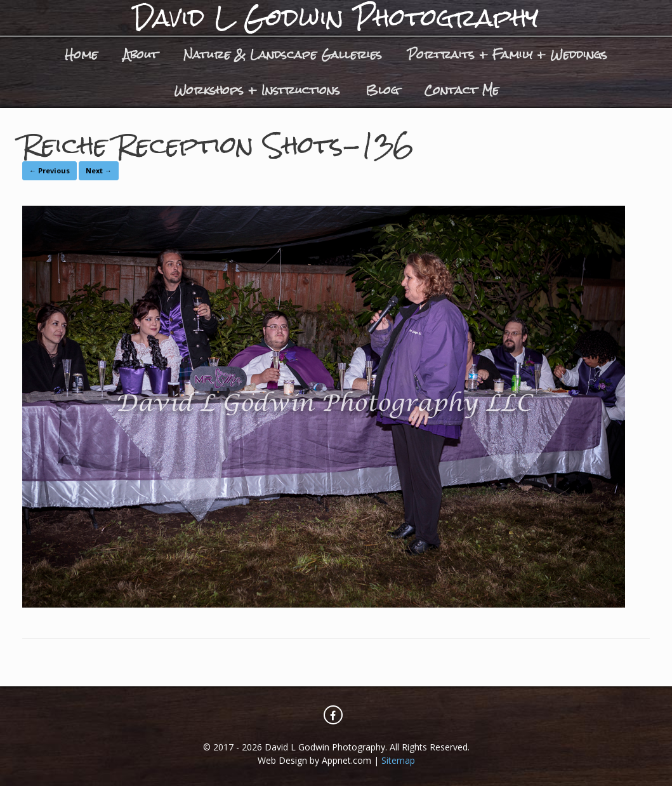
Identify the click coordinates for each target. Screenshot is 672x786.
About (141, 54)
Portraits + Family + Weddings (507, 54)
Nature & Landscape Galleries (283, 54)
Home (81, 54)
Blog (382, 90)
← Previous (49, 170)
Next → (99, 170)
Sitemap (398, 760)
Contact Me (461, 90)
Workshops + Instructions (257, 90)
